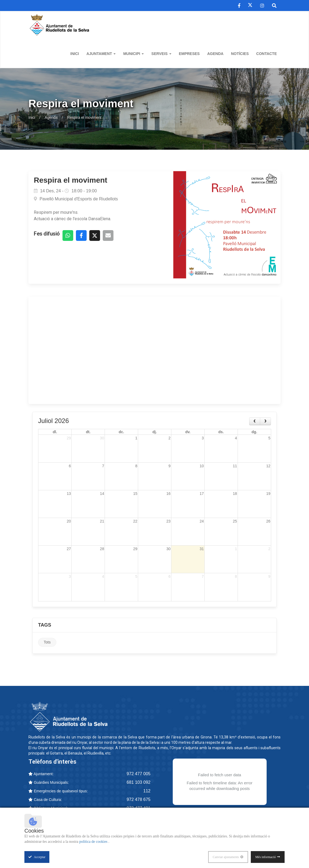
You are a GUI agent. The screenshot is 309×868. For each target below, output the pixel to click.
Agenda (215, 54)
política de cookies (94, 842)
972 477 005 (139, 775)
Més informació (266, 857)
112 (147, 792)
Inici (75, 54)
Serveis (161, 54)
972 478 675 (139, 800)
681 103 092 (139, 783)
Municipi (133, 54)
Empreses (189, 54)
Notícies (240, 54)
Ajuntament (101, 54)
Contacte (266, 54)
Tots (47, 643)
